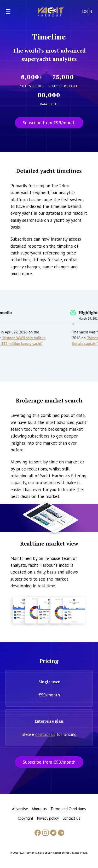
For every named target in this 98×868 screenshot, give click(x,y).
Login (87, 12)
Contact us (71, 818)
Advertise (20, 809)
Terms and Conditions (68, 809)
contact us (45, 734)
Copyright (26, 818)
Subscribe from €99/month (49, 123)
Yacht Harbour (51, 13)
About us (39, 809)
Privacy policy (48, 818)
